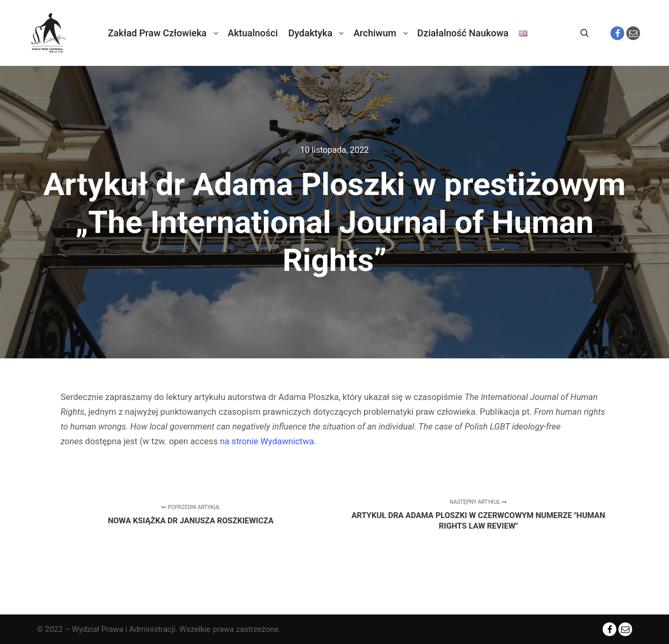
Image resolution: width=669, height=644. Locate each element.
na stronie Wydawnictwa (267, 441)
